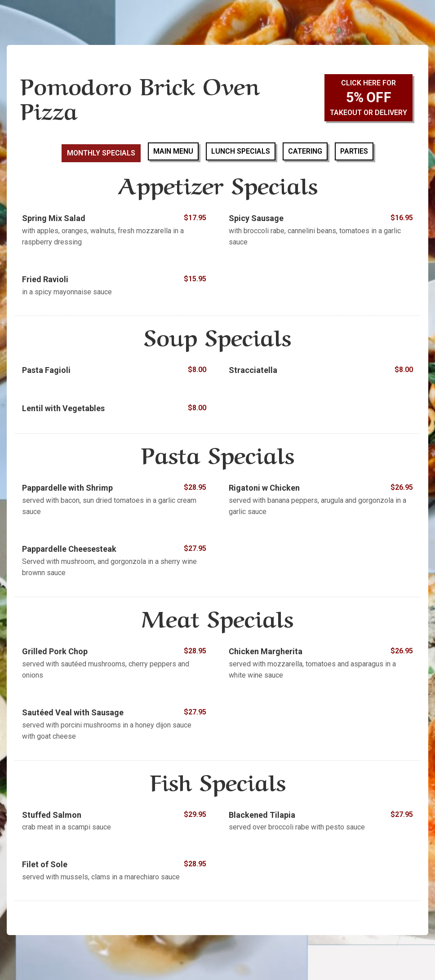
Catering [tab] (305, 151)
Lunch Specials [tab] (241, 151)
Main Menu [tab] (173, 151)
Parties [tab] (354, 151)
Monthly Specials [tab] (101, 153)
